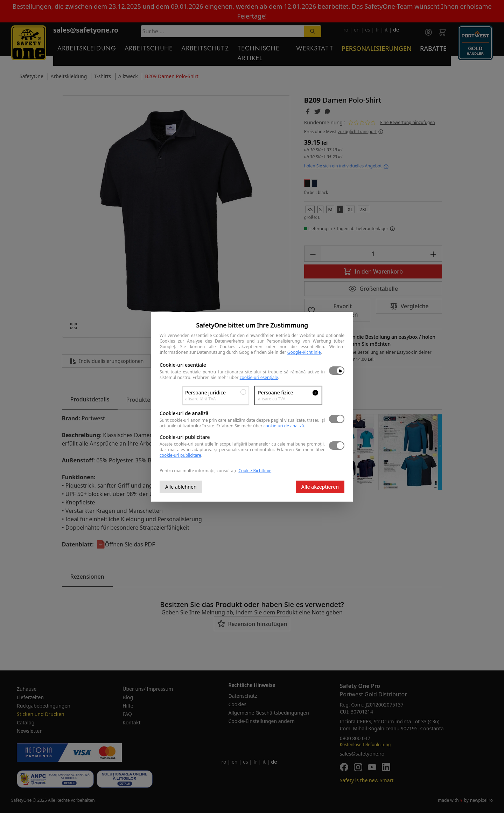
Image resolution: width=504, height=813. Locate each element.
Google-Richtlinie (304, 352)
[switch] (337, 371)
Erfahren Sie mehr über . (236, 377)
